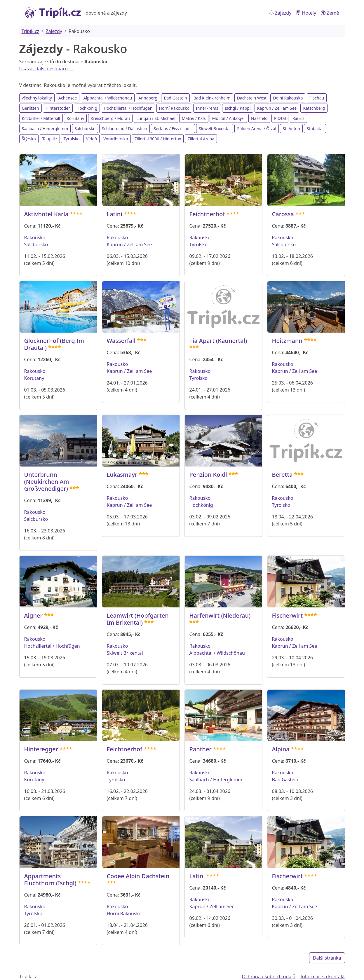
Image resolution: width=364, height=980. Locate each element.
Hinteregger (41, 749)
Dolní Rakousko (288, 98)
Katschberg (314, 108)
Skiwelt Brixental (215, 129)
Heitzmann (287, 341)
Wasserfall (121, 341)
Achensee (68, 98)
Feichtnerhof (207, 214)
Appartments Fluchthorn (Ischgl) (50, 879)
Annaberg (148, 98)
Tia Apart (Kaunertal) (218, 341)
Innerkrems (207, 108)
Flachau (317, 98)
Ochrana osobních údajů (269, 976)
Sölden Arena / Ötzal (257, 129)
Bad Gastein (175, 98)
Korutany (75, 118)
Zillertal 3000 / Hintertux (158, 139)
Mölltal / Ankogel (228, 118)
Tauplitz (50, 139)
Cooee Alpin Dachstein (138, 876)
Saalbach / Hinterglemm (45, 129)
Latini (115, 214)
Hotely (306, 13)
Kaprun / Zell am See (277, 108)
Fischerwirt (288, 615)
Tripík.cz (31, 31)
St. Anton (291, 129)
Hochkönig (87, 108)
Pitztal (280, 118)
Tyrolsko (72, 139)
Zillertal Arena (201, 139)
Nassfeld (259, 118)
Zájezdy (280, 13)
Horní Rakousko (174, 108)
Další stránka (327, 958)
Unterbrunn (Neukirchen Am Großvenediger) (47, 482)
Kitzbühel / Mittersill (41, 118)
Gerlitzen (31, 108)
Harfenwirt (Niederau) (220, 615)
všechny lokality (37, 98)
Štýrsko (29, 139)
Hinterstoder (58, 108)
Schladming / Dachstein (124, 129)
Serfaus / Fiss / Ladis (173, 129)
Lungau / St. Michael (156, 118)
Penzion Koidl (208, 475)
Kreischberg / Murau (110, 118)
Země (330, 13)
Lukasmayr (122, 475)
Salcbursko (85, 129)
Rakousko (35, 237)
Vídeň (92, 139)
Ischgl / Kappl (238, 108)
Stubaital (315, 129)
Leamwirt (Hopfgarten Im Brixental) (138, 619)
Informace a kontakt (323, 976)
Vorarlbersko (116, 139)
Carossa (283, 214)
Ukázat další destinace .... (47, 69)
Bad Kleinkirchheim (212, 98)
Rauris (298, 118)
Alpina (281, 749)
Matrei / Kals (194, 118)
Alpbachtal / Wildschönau (108, 98)
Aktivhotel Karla (46, 214)
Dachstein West (252, 98)
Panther (201, 749)
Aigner (33, 615)
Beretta (282, 475)
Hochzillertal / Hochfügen (128, 108)
